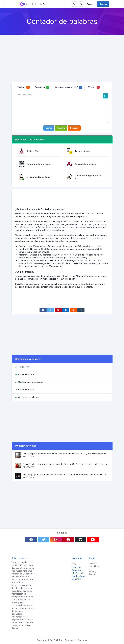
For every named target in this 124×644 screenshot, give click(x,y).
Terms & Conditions (94, 565)
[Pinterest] (58, 310)
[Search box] (75, 4)
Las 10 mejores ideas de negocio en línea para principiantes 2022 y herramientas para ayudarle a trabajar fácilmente (66, 454)
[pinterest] (68, 540)
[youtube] (93, 540)
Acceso (90, 4)
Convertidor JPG (26, 374)
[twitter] (44, 540)
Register (103, 4)
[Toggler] (3, 4)
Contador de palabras (29, 397)
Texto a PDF (24, 367)
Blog (74, 563)
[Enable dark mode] (81, 4)
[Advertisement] (62, 56)
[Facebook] (43, 310)
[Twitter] (51, 310)
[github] (80, 540)
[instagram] (56, 540)
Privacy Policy (93, 573)
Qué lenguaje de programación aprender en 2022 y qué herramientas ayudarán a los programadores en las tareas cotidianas (66, 475)
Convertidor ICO (26, 390)
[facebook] (31, 540)
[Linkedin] (66, 310)
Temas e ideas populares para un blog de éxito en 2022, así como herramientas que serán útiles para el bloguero (66, 464)
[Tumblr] (81, 310)
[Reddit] (73, 310)
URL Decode (78, 573)
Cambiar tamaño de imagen (31, 382)
